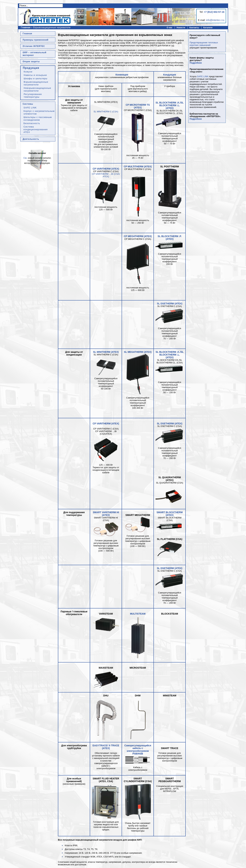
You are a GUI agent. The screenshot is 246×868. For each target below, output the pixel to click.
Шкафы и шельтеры (36, 78)
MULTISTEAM (138, 614)
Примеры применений (36, 40)
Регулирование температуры (33, 96)
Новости (181, 28)
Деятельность (31, 139)
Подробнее (196, 63)
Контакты (194, 28)
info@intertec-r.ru (215, 20)
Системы (28, 104)
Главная (26, 27)
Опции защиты (31, 62)
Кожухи (28, 72)
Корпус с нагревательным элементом (39, 112)
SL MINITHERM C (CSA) (106, 112)
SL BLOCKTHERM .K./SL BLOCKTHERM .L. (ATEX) (170, 105)
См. (25, 158)
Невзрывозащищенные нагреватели (37, 89)
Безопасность (32, 123)
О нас (169, 28)
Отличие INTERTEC (34, 46)
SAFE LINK (30, 108)
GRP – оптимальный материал (34, 54)
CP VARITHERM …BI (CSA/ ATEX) (106, 175)
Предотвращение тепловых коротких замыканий (204, 44)
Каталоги (208, 28)
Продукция (31, 68)
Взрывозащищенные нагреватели (36, 83)
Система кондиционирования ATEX (36, 129)
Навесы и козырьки (35, 75)
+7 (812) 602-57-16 (214, 12)
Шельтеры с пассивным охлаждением (38, 119)
